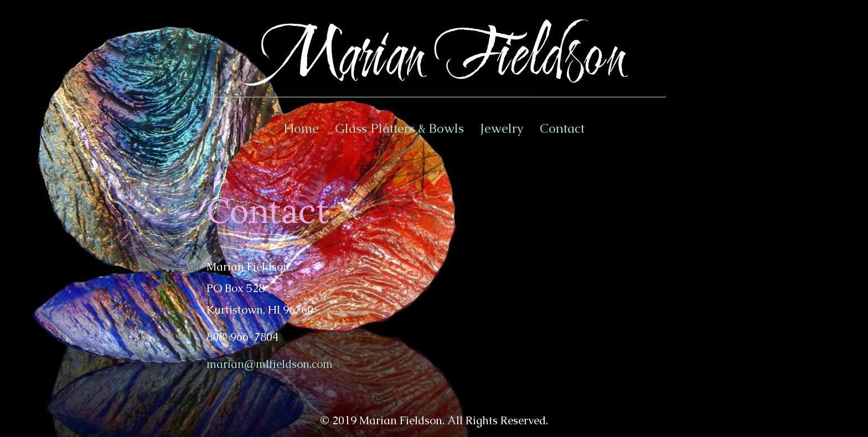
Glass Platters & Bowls (399, 128)
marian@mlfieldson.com (270, 364)
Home (301, 128)
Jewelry (502, 128)
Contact (562, 128)
